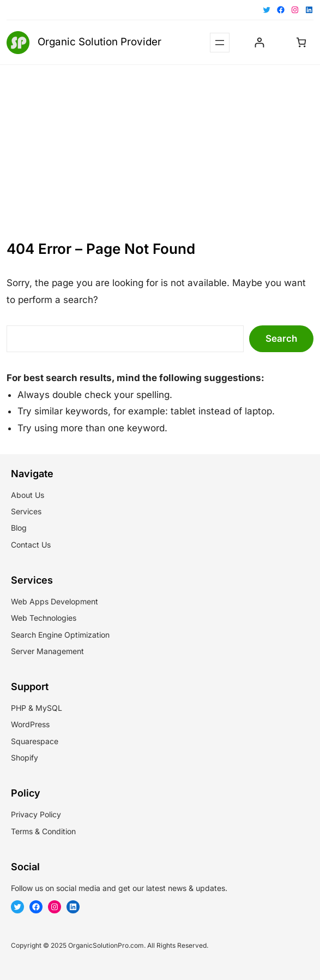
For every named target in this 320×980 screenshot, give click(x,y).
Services (26, 511)
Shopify (25, 758)
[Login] (259, 42)
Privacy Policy (36, 814)
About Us (28, 495)
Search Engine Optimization (60, 635)
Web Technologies (44, 618)
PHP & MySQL (37, 708)
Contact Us (31, 545)
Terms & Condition (43, 831)
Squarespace (35, 741)
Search (281, 338)
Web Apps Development (55, 601)
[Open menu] (220, 43)
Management (60, 651)
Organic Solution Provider (99, 42)
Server (23, 651)
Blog (19, 528)
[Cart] (301, 42)
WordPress (30, 724)
